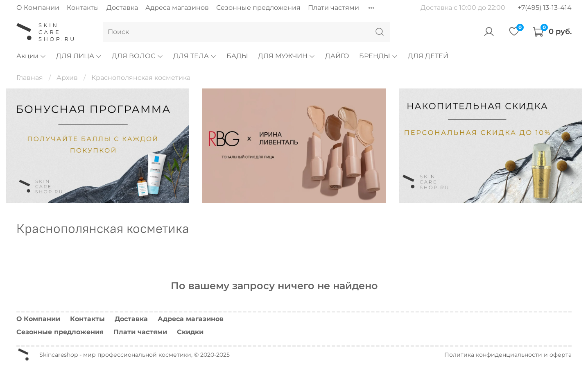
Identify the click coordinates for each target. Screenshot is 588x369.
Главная (30, 78)
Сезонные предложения (258, 8)
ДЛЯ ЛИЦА (79, 56)
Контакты (83, 8)
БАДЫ (237, 56)
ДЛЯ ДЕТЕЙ (428, 56)
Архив (67, 78)
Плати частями (334, 8)
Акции (31, 56)
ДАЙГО (337, 56)
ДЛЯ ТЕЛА (195, 56)
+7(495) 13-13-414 (545, 8)
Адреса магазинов (177, 8)
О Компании (38, 8)
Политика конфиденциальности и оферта (508, 355)
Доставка (122, 8)
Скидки (190, 332)
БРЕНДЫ (379, 56)
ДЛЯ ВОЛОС (137, 56)
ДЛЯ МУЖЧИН (287, 56)
